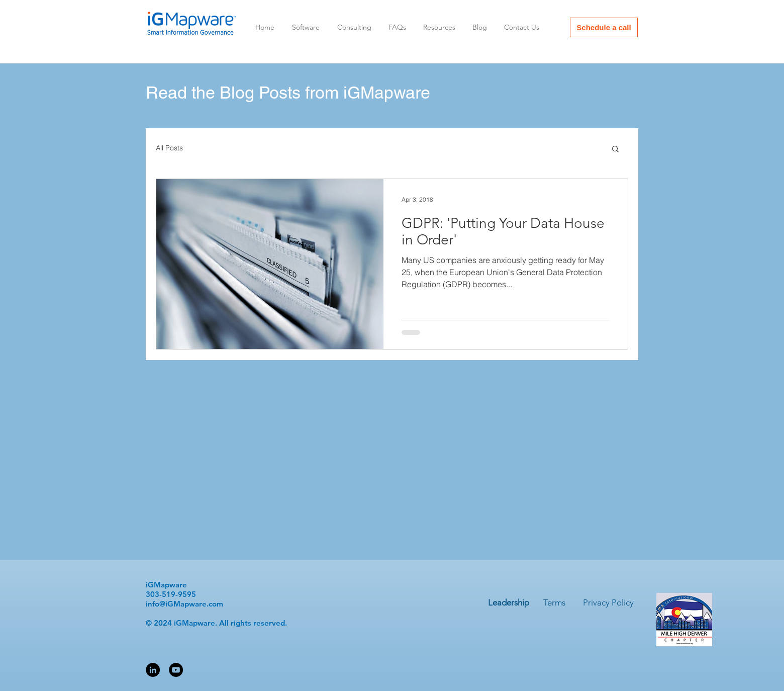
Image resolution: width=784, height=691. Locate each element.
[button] (615, 150)
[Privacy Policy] (608, 603)
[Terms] (554, 603)
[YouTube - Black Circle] (176, 670)
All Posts (169, 148)
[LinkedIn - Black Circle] (153, 670)
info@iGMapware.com (184, 604)
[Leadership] (508, 603)
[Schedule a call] (604, 27)
